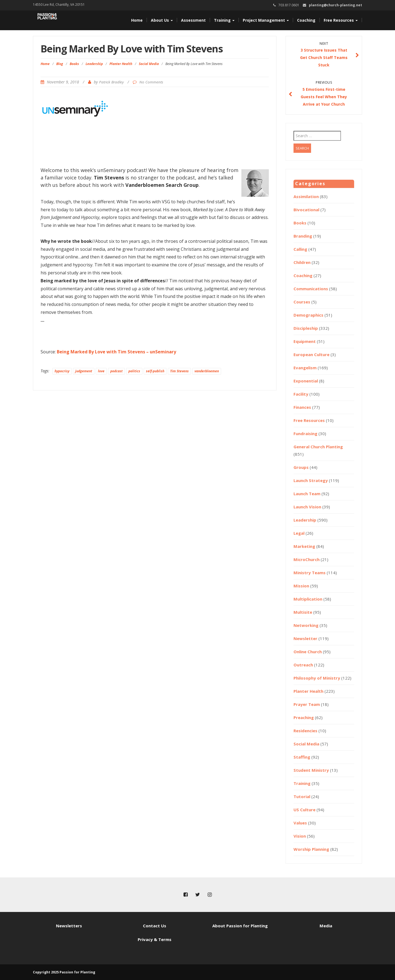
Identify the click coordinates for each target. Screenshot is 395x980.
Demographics (308, 315)
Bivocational (306, 210)
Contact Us (155, 926)
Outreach (303, 665)
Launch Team (307, 494)
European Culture (311, 354)
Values (300, 823)
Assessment (193, 20)
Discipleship (306, 328)
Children (302, 262)
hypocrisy (62, 371)
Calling (300, 249)
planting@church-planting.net (335, 5)
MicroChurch (307, 559)
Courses (302, 302)
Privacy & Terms (155, 939)
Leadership (94, 64)
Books (74, 64)
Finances (302, 407)
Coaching (306, 20)
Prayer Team (307, 704)
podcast (116, 371)
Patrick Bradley (111, 82)
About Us (162, 20)
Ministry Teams (310, 573)
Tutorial (302, 796)
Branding (303, 236)
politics (134, 371)
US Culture (304, 810)
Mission (301, 586)
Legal (299, 533)
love (101, 371)
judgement (84, 371)
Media (326, 926)
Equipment (305, 341)
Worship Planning (311, 849)
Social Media (149, 64)
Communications (311, 289)
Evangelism (305, 368)
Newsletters (69, 926)
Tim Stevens (179, 371)
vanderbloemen (207, 371)
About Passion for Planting (240, 926)
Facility (301, 394)
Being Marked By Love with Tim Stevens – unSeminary (116, 352)
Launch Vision (307, 507)
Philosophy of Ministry (317, 678)
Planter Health (121, 64)
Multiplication (308, 599)
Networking (306, 625)
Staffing (302, 757)
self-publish (155, 371)
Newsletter (305, 638)
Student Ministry (311, 770)
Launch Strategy (311, 480)
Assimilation (306, 196)
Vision (300, 836)
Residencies (305, 731)
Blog (60, 64)
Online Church (308, 652)
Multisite (303, 612)
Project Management (266, 20)
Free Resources (341, 20)
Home (137, 20)
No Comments (151, 82)
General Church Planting (318, 447)
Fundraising (305, 433)
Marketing (304, 546)
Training (224, 20)
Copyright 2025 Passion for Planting (64, 972)
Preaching (304, 717)
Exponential (306, 381)
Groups (301, 467)
